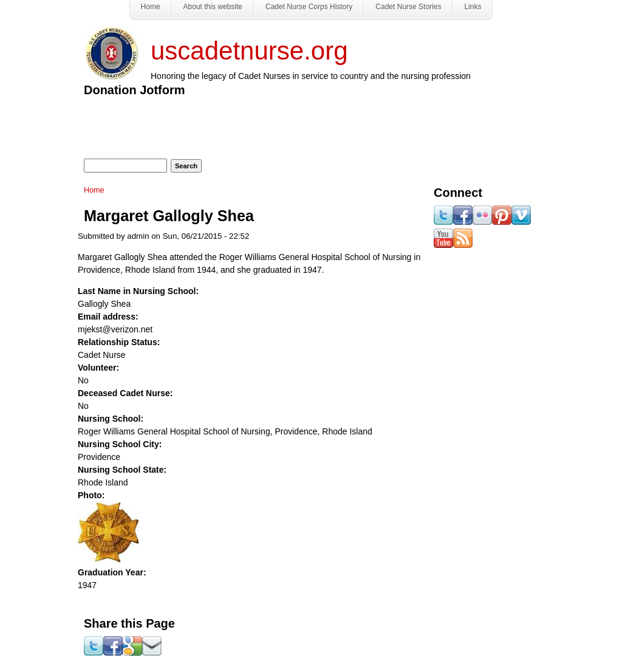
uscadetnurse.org (249, 51)
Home (94, 190)
